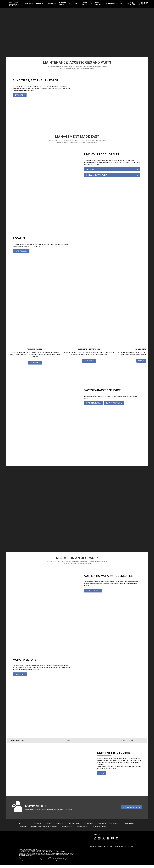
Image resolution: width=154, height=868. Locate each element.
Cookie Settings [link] (129, 826)
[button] (28, 4)
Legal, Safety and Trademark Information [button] (44, 829)
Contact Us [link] (37, 826)
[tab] (42, 743)
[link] (14, 4)
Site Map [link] (48, 826)
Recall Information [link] (73, 826)
